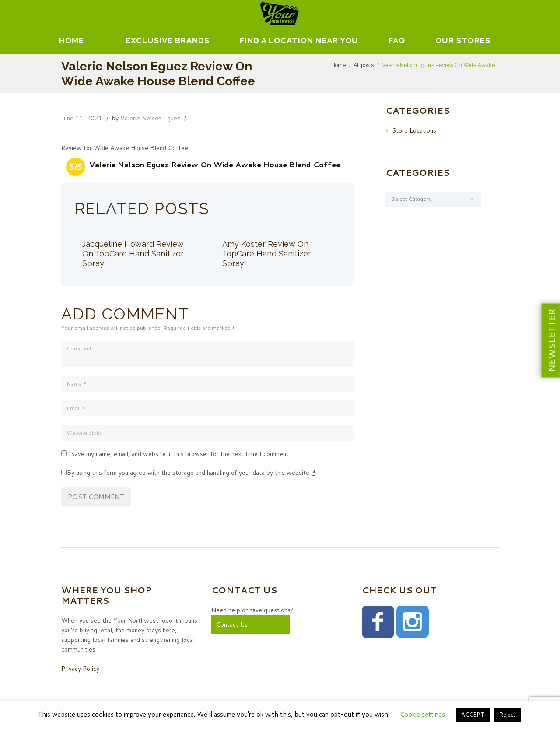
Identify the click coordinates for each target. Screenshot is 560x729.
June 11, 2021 (82, 118)
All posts (364, 65)
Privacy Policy (80, 669)
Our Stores (463, 40)
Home (72, 40)
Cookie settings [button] (422, 714)
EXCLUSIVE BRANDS (168, 40)
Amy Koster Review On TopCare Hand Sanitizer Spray (267, 254)
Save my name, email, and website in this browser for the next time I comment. (180, 454)
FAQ (397, 40)
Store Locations (414, 130)
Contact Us (232, 624)
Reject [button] (507, 715)
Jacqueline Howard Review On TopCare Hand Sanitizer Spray (133, 254)
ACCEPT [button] (473, 715)
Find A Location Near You (299, 40)
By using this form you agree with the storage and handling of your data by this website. (192, 473)
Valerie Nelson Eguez (150, 118)
